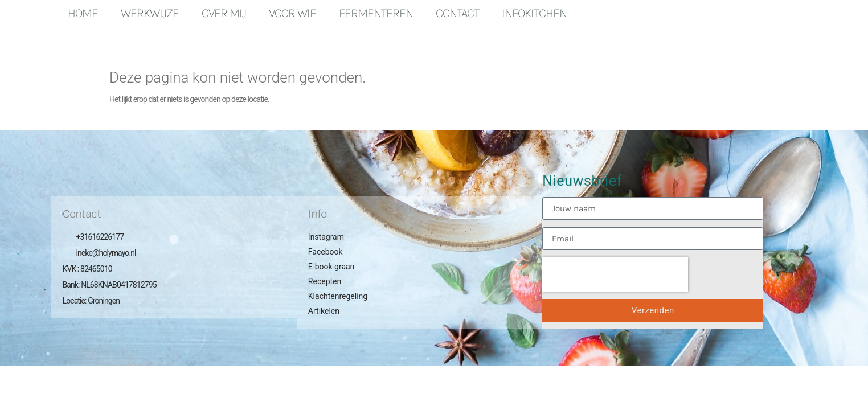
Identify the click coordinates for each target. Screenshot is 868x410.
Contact (457, 13)
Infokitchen (534, 13)
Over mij (224, 13)
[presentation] (615, 274)
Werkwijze (150, 13)
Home (83, 13)
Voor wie (292, 13)
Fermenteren (376, 13)
